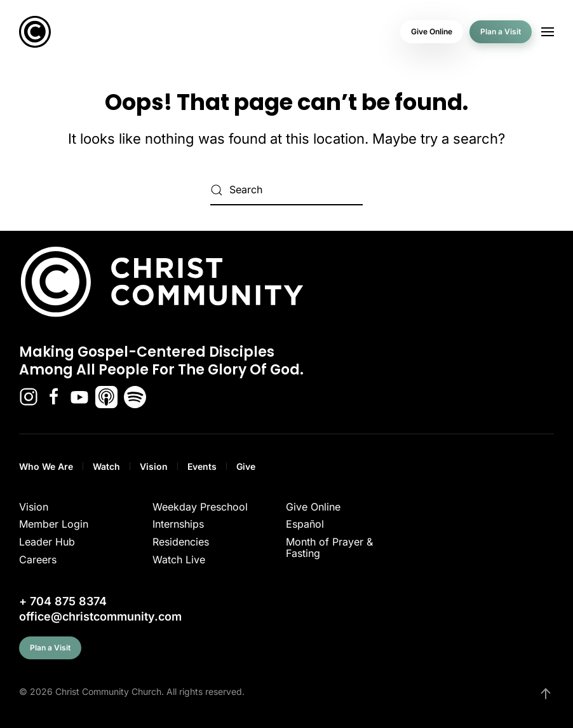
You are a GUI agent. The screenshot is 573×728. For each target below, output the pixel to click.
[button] (548, 32)
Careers (38, 560)
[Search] (286, 190)
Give (246, 466)
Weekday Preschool (200, 507)
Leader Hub (47, 542)
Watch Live (179, 560)
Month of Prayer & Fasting (329, 547)
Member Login (54, 524)
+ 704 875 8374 (63, 601)
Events (202, 466)
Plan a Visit (501, 31)
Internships (178, 524)
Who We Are (46, 466)
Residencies (181, 542)
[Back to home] (35, 32)
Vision (154, 466)
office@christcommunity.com (100, 616)
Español (305, 524)
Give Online (432, 31)
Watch (106, 466)
